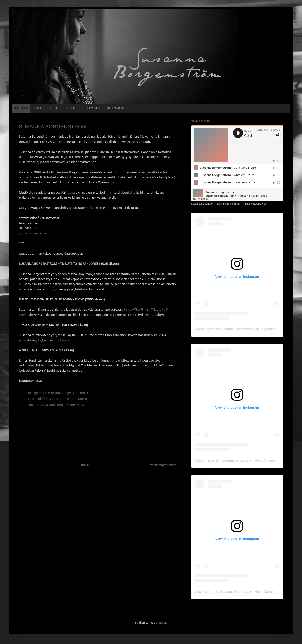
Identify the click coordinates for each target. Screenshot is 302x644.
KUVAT (71, 108)
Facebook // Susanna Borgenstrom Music (57, 399)
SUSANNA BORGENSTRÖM (53, 127)
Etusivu (84, 465)
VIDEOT (55, 108)
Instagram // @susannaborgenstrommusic (58, 393)
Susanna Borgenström (203, 204)
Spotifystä (62, 340)
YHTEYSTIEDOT (117, 108)
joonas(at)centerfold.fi (35, 233)
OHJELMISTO (91, 108)
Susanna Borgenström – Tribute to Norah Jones (242, 204)
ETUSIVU (21, 108)
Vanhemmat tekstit (163, 465)
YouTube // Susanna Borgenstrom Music (57, 405)
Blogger (161, 623)
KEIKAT (38, 108)
